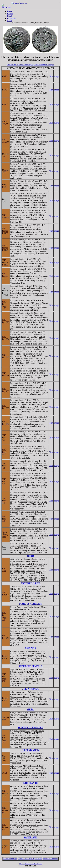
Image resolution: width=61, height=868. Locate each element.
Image (56, 76)
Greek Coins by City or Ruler (30, 859)
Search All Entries (50, 859)
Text (51, 76)
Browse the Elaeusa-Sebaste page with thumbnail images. (30, 65)
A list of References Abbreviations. (30, 864)
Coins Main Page (10, 859)
